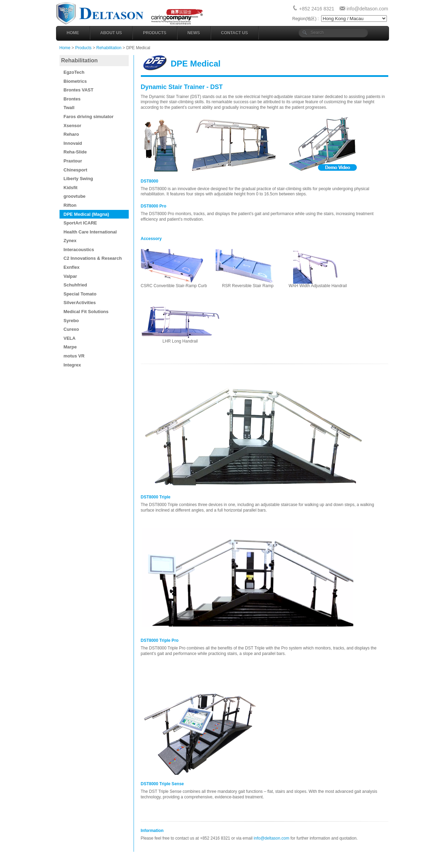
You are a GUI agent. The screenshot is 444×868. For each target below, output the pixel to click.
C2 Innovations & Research (93, 258)
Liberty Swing (78, 179)
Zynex (70, 241)
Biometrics (75, 81)
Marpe (70, 347)
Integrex (73, 365)
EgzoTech (74, 72)
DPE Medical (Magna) (86, 214)
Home (73, 33)
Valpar (70, 276)
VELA (70, 338)
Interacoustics (79, 250)
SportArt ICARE (80, 223)
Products (155, 33)
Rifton (70, 205)
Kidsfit (71, 188)
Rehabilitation (109, 48)
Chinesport (76, 170)
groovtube (75, 196)
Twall (69, 108)
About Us (111, 33)
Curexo (71, 329)
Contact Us (235, 33)
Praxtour (73, 161)
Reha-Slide (75, 152)
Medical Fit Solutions (86, 312)
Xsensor (73, 126)
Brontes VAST (79, 90)
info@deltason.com (367, 9)
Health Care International (90, 232)
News (194, 33)
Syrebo (71, 321)
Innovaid (73, 143)
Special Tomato (80, 294)
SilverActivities (80, 303)
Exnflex (72, 267)
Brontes (72, 99)
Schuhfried (75, 285)
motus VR (74, 356)
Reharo (71, 134)
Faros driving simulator (89, 117)
